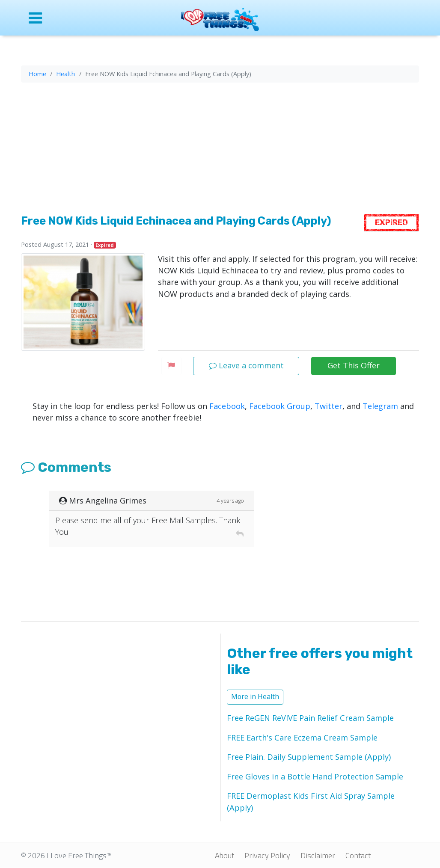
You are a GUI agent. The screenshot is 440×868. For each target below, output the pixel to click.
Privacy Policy (267, 855)
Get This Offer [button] (354, 365)
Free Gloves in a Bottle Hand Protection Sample (315, 776)
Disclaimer (318, 855)
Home (37, 74)
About (224, 855)
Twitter (329, 406)
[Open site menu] (66, 18)
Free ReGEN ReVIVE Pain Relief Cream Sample (310, 718)
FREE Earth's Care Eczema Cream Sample (302, 738)
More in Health (255, 696)
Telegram (380, 406)
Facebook (227, 406)
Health (65, 74)
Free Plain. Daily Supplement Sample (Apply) (309, 757)
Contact (358, 855)
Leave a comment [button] (246, 365)
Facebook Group (280, 406)
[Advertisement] (220, 150)
